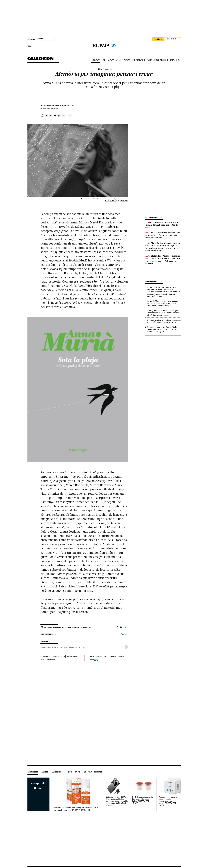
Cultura (82, 647)
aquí (96, 660)
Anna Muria (45, 647)
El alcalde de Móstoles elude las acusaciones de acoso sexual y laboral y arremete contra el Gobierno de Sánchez (163, 260)
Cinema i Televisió (138, 60)
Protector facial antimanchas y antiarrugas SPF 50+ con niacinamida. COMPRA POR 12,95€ (77, 809)
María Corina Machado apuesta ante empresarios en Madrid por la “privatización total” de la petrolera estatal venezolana (163, 247)
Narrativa (64, 647)
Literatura (96, 60)
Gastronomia (175, 60)
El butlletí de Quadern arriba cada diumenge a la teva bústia (68, 627)
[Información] (111, 69)
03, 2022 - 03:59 (49, 109)
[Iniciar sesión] (173, 39)
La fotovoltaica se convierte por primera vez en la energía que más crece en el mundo (163, 235)
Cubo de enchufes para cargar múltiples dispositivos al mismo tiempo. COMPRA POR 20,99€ (168, 801)
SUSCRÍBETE (158, 39)
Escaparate (33, 772)
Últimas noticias (153, 218)
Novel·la (55, 647)
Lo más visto (151, 282)
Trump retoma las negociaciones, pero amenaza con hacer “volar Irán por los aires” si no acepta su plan (163, 313)
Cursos (45, 772)
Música (149, 60)
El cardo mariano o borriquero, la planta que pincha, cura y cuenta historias (164, 321)
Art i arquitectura (123, 60)
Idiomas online (74, 772)
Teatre (156, 60)
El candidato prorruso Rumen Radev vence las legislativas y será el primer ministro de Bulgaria (162, 329)
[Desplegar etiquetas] (126, 647)
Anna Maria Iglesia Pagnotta (57, 105)
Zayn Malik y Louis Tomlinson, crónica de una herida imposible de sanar (162, 225)
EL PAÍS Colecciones (93, 772)
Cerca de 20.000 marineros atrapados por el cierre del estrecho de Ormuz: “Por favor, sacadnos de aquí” (163, 303)
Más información (48, 660)
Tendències (164, 60)
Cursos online (58, 772)
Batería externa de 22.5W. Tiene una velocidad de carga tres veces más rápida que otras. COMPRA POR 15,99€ (117, 801)
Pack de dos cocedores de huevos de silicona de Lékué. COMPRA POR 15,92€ (143, 800)
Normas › (125, 634)
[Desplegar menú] (30, 46)
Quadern (40, 60)
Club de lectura (108, 60)
